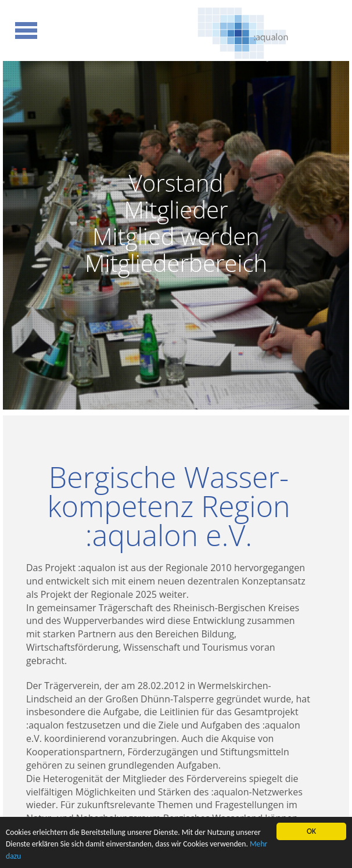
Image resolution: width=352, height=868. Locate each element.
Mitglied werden (176, 236)
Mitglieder (176, 209)
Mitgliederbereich (176, 262)
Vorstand (176, 183)
